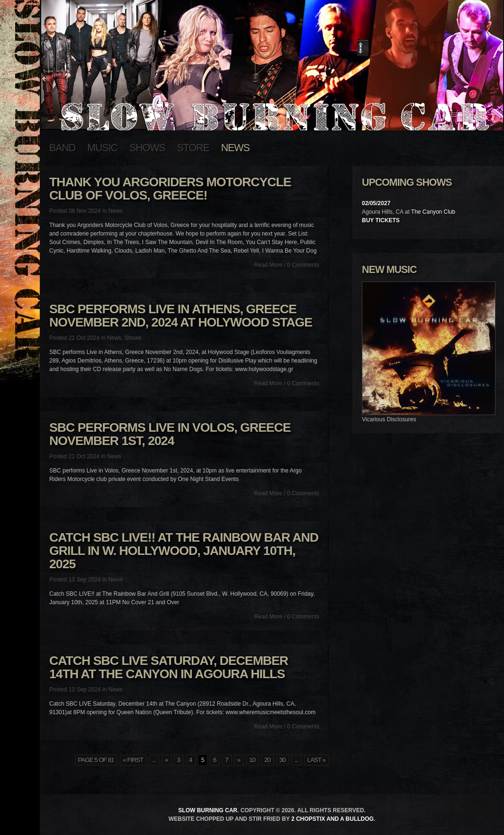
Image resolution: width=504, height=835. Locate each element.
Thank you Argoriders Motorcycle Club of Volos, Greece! (170, 189)
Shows (147, 148)
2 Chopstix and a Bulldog (333, 819)
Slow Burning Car (208, 810)
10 (252, 760)
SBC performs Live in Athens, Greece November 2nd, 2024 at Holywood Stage (181, 316)
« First (133, 760)
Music (102, 148)
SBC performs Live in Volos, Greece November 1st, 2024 (170, 434)
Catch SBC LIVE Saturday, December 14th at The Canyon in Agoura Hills (169, 667)
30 (283, 760)
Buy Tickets (381, 220)
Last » (316, 760)
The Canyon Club (433, 212)
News (235, 148)
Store (193, 148)
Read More (268, 265)
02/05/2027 (376, 203)
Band (62, 148)
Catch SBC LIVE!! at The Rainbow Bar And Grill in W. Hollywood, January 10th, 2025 (184, 551)
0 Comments (303, 265)
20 (267, 760)
